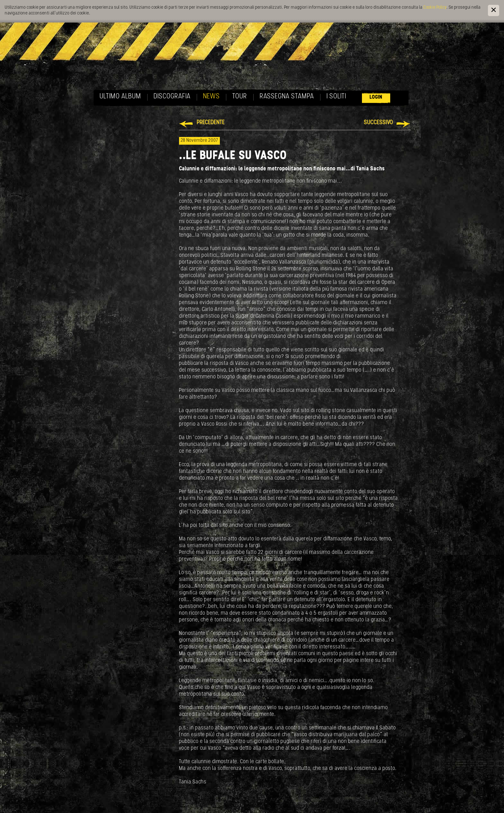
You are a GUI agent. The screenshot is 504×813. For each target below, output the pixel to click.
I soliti (336, 97)
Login (376, 97)
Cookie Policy (435, 8)
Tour (240, 97)
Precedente (211, 123)
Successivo (378, 123)
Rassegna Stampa (287, 97)
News (212, 97)
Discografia (172, 97)
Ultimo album (120, 97)
